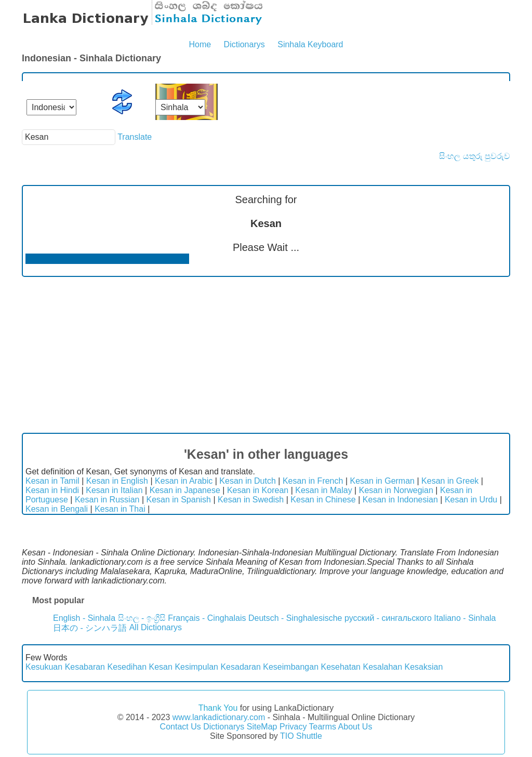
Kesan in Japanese (185, 490)
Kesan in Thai (120, 509)
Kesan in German (382, 481)
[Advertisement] (266, 355)
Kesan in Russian (107, 500)
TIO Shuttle (301, 736)
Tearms (323, 727)
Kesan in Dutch (248, 481)
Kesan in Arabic (184, 481)
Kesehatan (341, 667)
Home (200, 44)
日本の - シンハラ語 (90, 628)
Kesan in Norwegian (396, 490)
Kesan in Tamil (52, 481)
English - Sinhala (84, 618)
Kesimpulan (196, 667)
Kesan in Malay (323, 490)
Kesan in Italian (114, 490)
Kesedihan (127, 667)
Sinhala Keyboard (310, 44)
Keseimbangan (291, 667)
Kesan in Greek (450, 481)
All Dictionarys (156, 627)
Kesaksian (424, 667)
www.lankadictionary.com (219, 717)
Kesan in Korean (258, 490)
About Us (355, 727)
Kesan (161, 667)
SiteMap (262, 727)
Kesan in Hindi (52, 490)
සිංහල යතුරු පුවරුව (475, 156)
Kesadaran (240, 667)
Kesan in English (117, 481)
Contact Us (181, 727)
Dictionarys (244, 44)
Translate (135, 137)
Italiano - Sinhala (465, 618)
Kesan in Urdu (471, 500)
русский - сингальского (388, 618)
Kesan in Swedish (251, 500)
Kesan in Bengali (57, 509)
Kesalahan (382, 667)
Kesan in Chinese (323, 500)
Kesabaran (85, 667)
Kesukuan (44, 667)
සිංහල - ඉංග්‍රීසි (142, 618)
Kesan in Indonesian (400, 500)
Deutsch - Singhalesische (295, 618)
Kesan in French (313, 481)
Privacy (293, 727)
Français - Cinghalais (207, 618)
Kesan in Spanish (178, 500)
